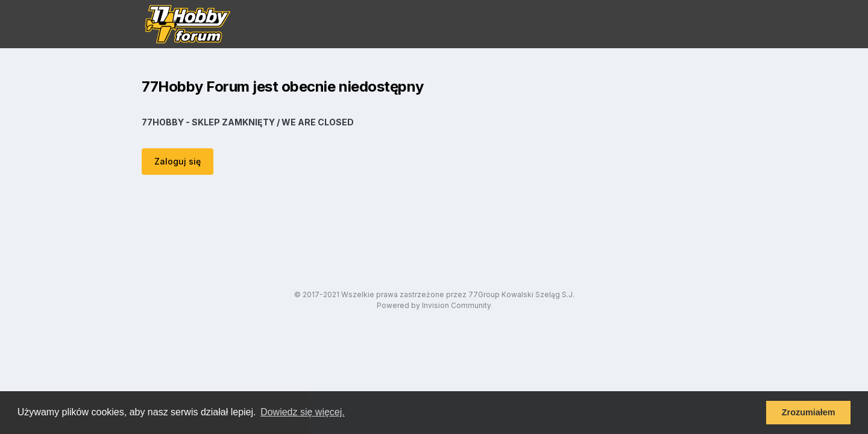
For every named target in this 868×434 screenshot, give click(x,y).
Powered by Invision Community (434, 305)
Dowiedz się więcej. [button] (303, 412)
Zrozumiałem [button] (809, 412)
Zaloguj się (178, 161)
